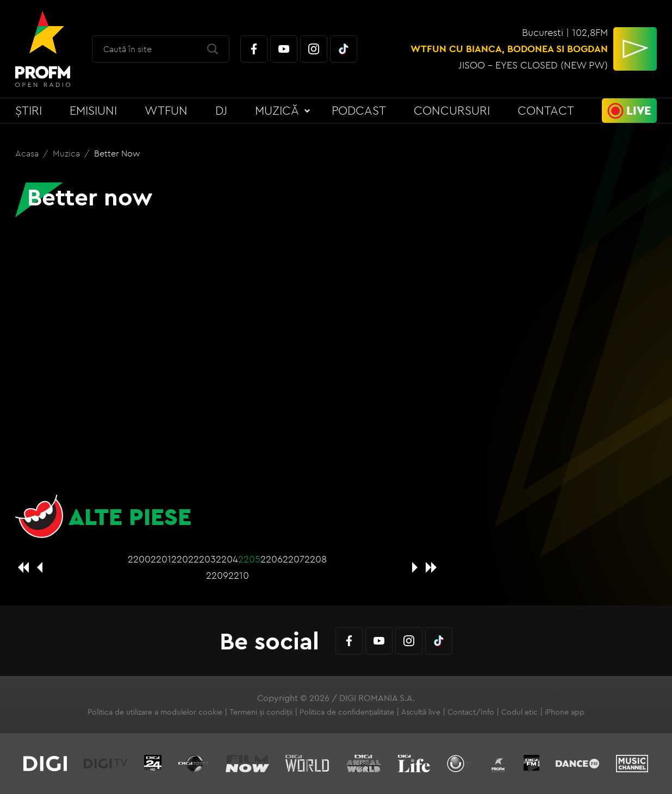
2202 (182, 559)
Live (639, 110)
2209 (217, 575)
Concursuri (452, 110)
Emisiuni (93, 110)
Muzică (277, 110)
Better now (117, 153)
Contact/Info (471, 712)
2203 (205, 559)
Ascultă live (421, 712)
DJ (221, 110)
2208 (316, 559)
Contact (546, 110)
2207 (294, 559)
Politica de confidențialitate (347, 712)
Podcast (359, 110)
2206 (272, 559)
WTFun (166, 110)
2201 (161, 559)
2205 (249, 559)
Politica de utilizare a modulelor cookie (155, 712)
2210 (239, 575)
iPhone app (565, 712)
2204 (227, 559)
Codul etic (519, 712)
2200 (139, 559)
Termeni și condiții (261, 712)
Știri (29, 110)
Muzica (67, 153)
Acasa (28, 153)
